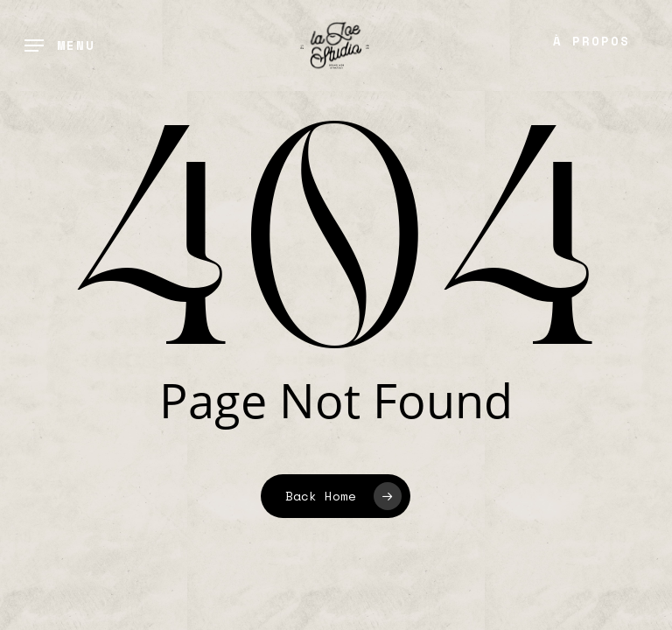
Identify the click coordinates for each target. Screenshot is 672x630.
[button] (60, 45)
